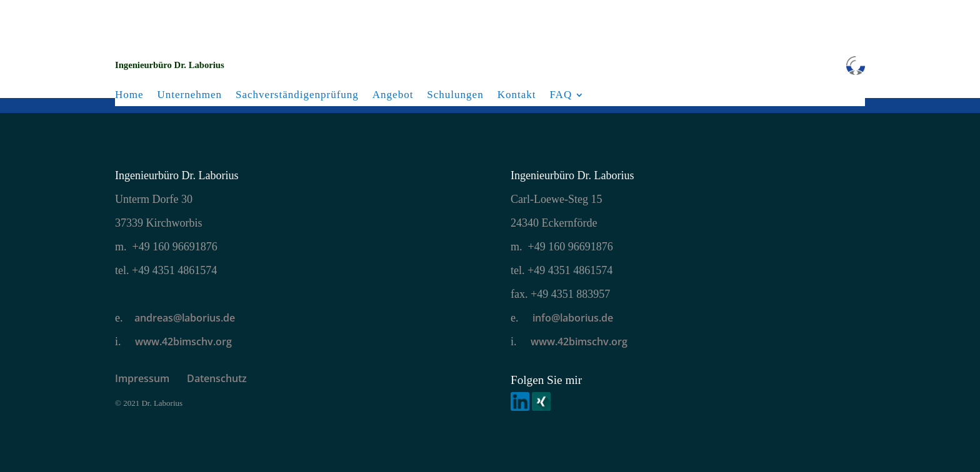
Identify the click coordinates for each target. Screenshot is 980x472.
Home (129, 95)
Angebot (393, 95)
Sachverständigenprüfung (297, 95)
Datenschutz (217, 378)
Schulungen (455, 95)
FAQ (561, 95)
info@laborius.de (572, 318)
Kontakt (517, 95)
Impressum (151, 378)
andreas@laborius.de (185, 318)
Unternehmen (190, 95)
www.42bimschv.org (183, 342)
